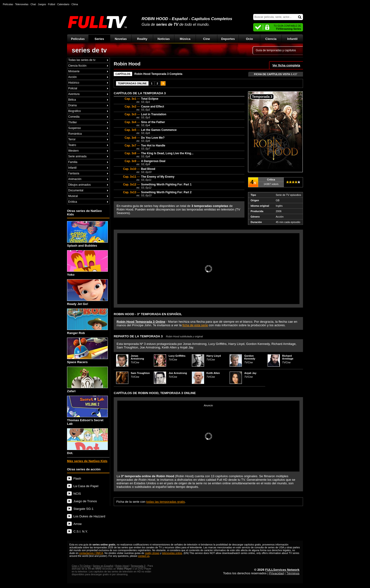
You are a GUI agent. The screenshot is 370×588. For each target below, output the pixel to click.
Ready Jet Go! (87, 292)
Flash (77, 479)
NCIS (77, 494)
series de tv (89, 50)
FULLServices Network (282, 570)
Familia (73, 162)
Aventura (74, 94)
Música (185, 39)
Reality (142, 39)
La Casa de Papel (86, 486)
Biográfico (74, 111)
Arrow (78, 524)
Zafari (87, 380)
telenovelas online (172, 553)
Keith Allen (213, 373)
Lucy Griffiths (177, 356)
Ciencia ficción (77, 66)
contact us (144, 556)
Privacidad (277, 573)
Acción (72, 77)
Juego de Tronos (85, 501)
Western (73, 151)
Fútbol (52, 4)
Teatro (72, 145)
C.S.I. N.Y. (81, 531)
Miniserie (74, 71)
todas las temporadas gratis (166, 502)
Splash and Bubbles (87, 234)
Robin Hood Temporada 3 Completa (158, 74)
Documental (76, 190)
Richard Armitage (288, 357)
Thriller (73, 122)
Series (99, 39)
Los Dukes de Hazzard (89, 516)
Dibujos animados (79, 185)
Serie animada (77, 156)
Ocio (249, 39)
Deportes (228, 39)
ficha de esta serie (195, 325)
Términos (293, 573)
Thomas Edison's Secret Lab (87, 411)
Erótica (73, 202)
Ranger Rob (87, 322)
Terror (72, 139)
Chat (33, 4)
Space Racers (87, 351)
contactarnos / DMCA (91, 553)
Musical (73, 196)
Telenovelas (22, 4)
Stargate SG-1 (83, 509)
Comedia (74, 117)
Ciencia (271, 39)
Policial (73, 88)
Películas (78, 39)
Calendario (63, 4)
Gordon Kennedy (250, 357)
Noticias (164, 39)
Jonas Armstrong (137, 357)
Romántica (75, 134)
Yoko (87, 263)
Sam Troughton (140, 373)
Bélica (72, 100)
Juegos (42, 4)
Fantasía (74, 173)
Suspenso (74, 128)
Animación (75, 179)
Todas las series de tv (82, 60)
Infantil (292, 39)
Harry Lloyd (214, 356)
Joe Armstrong (178, 373)
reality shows (152, 553)
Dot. (87, 441)
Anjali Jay (250, 373)
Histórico (74, 83)
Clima (75, 4)
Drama (72, 105)
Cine (207, 39)
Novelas (121, 39)
